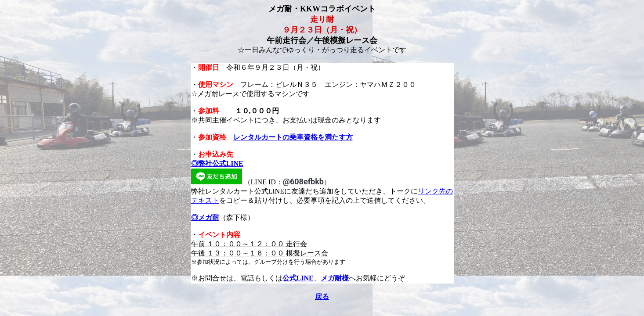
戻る (322, 296)
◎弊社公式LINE (217, 163)
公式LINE (298, 278)
